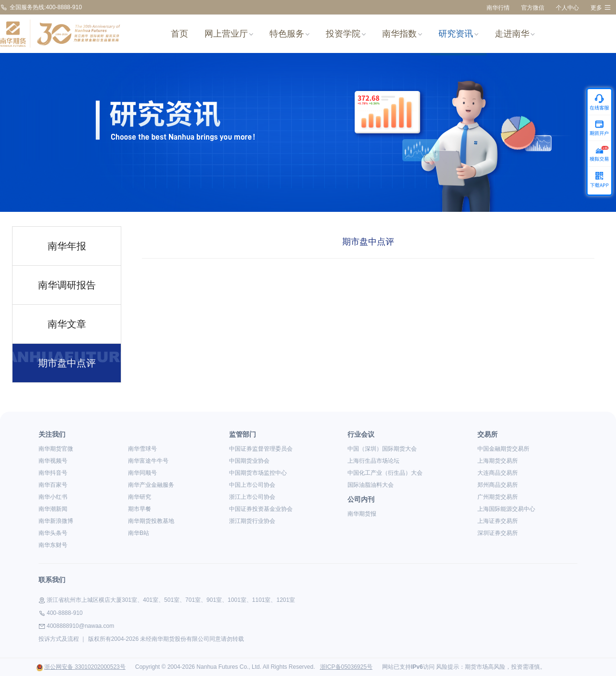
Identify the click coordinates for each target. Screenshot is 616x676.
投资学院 (346, 34)
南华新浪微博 (56, 521)
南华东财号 (53, 545)
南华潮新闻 (53, 509)
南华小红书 (53, 497)
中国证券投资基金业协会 (261, 509)
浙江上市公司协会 (252, 497)
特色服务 (289, 34)
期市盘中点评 (67, 363)
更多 (601, 7)
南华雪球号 (142, 449)
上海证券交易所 (498, 521)
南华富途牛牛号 (148, 461)
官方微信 (533, 8)
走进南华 (515, 34)
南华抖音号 (53, 473)
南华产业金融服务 (151, 485)
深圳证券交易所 (498, 533)
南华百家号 (53, 485)
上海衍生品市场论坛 (373, 461)
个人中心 (567, 8)
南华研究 (140, 497)
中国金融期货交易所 (503, 449)
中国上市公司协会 (252, 485)
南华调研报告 (67, 285)
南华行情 (498, 8)
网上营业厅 (229, 34)
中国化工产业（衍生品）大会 (385, 473)
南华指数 (402, 34)
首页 (180, 34)
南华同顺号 (142, 473)
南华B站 (139, 533)
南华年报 (67, 246)
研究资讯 (458, 34)
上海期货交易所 (498, 461)
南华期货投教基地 (151, 521)
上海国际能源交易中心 (506, 509)
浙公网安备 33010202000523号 (81, 667)
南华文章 (67, 324)
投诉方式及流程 (59, 639)
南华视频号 (53, 461)
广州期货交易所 (498, 497)
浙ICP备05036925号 (346, 667)
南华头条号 (53, 533)
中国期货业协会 (249, 461)
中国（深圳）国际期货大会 (382, 449)
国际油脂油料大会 (371, 485)
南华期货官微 (56, 449)
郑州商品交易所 (498, 485)
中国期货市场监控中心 (258, 473)
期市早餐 (140, 509)
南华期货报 (362, 514)
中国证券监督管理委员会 (261, 449)
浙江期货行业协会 (252, 521)
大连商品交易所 (498, 473)
